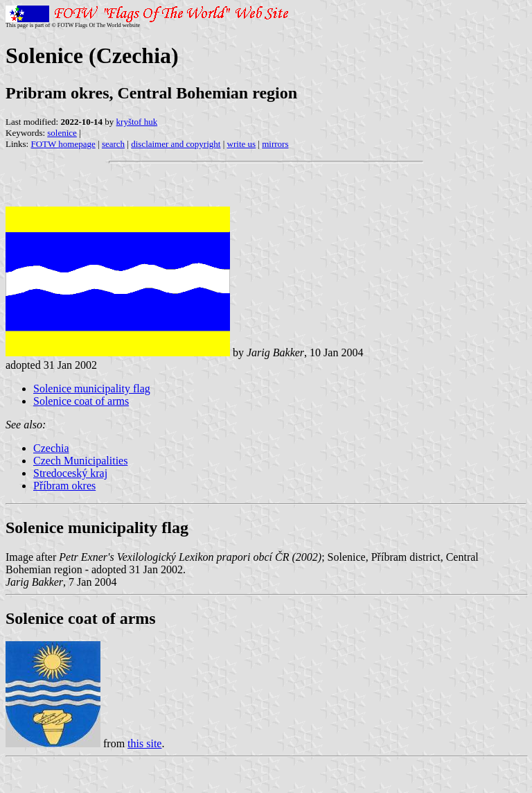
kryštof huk (137, 122)
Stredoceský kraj (70, 473)
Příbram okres (64, 486)
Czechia (51, 448)
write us (242, 144)
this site (144, 743)
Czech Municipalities (80, 461)
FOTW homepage (63, 144)
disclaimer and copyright (176, 144)
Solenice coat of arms (81, 401)
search (113, 144)
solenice (62, 133)
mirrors (275, 144)
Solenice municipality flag (92, 389)
